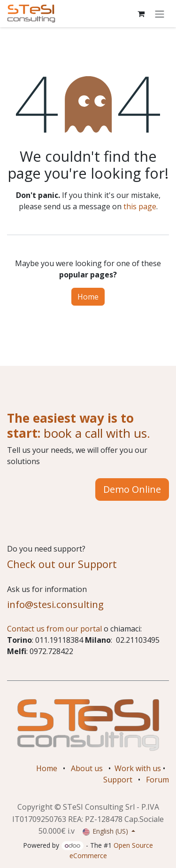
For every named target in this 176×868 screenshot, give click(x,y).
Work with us (138, 768)
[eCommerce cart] (141, 14)
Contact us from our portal (54, 629)
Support (118, 780)
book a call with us (94, 433)
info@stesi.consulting (55, 604)
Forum (157, 780)
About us (87, 768)
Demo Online (132, 489)
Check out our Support (62, 564)
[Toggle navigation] (160, 14)
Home (88, 297)
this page (140, 206)
